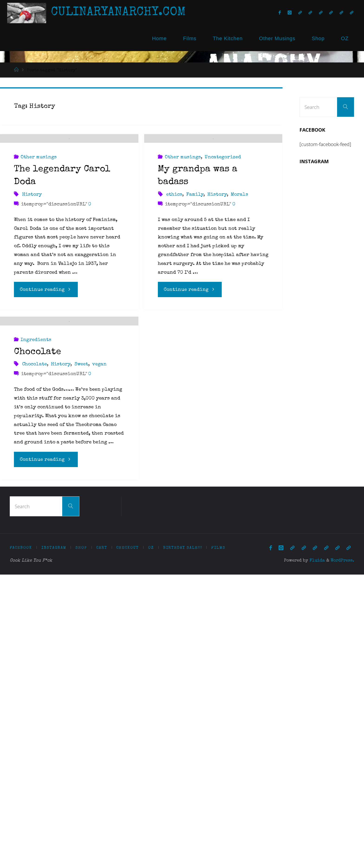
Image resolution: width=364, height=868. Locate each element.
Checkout (128, 841)
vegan (99, 658)
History (32, 264)
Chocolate (37, 646)
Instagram (54, 841)
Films (190, 38)
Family (195, 358)
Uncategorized (223, 321)
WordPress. (342, 854)
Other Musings (277, 38)
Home (159, 38)
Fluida (316, 854)
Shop (318, 38)
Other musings (39, 226)
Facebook (21, 841)
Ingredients (36, 633)
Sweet (81, 658)
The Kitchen (228, 38)
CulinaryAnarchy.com (118, 13)
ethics (174, 358)
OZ (345, 38)
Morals (239, 358)
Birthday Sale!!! (183, 841)
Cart (102, 841)
